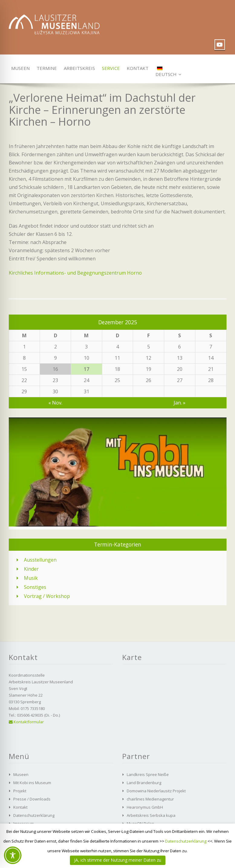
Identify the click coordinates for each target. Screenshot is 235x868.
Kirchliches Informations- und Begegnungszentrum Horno (75, 273)
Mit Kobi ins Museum (32, 783)
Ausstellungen (40, 560)
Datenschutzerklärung (34, 815)
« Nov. (55, 403)
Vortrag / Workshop (47, 596)
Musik (31, 578)
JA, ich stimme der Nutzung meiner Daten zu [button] (118, 860)
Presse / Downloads (32, 799)
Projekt (20, 791)
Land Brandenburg (144, 783)
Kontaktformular (26, 722)
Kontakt (136, 68)
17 (86, 369)
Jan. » (180, 403)
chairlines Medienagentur (150, 799)
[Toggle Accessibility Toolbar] (13, 855)
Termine (45, 68)
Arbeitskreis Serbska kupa (151, 815)
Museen (19, 68)
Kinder (31, 569)
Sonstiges (35, 587)
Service (110, 68)
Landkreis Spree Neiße (148, 774)
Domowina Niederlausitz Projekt (156, 791)
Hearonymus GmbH (145, 807)
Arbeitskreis (77, 68)
